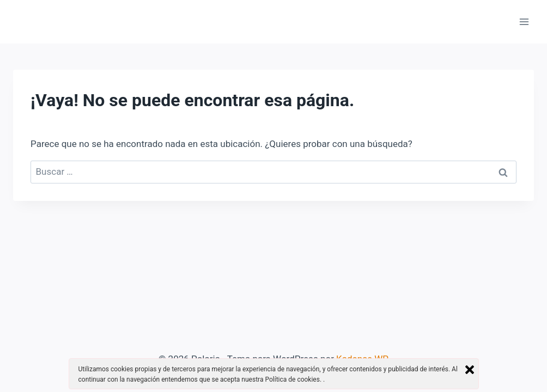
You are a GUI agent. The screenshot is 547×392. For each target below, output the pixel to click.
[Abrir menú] (524, 22)
